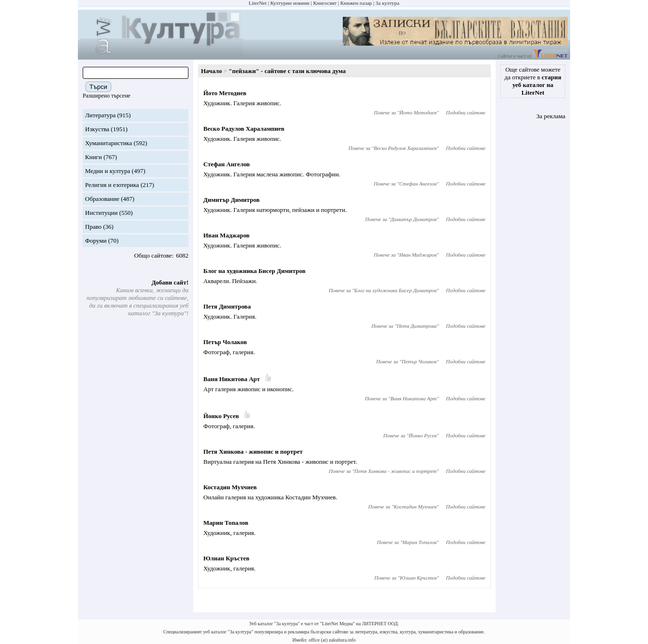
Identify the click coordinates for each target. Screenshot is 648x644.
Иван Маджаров (226, 235)
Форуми (96, 241)
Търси (98, 87)
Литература (100, 115)
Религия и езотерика (112, 185)
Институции (101, 213)
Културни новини (290, 3)
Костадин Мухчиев (230, 487)
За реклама (551, 116)
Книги (93, 157)
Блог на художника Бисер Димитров (255, 271)
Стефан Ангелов (227, 164)
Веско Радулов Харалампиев (244, 129)
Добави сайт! (170, 282)
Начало (212, 71)
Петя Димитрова (227, 306)
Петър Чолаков (225, 342)
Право (93, 227)
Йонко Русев (221, 416)
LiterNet (257, 3)
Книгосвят (325, 3)
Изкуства (97, 129)
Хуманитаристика (109, 143)
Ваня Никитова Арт (232, 379)
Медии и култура (108, 171)
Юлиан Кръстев (226, 558)
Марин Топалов (226, 523)
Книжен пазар (356, 3)
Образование (102, 199)
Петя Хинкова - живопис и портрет (253, 452)
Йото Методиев (225, 93)
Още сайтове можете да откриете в (533, 81)
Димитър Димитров (231, 200)
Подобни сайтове (466, 112)
